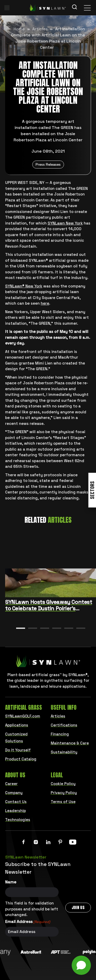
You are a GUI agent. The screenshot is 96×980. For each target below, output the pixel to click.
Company (14, 793)
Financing (60, 734)
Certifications (64, 725)
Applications (17, 725)
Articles (40, 29)
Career (11, 784)
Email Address (28, 922)
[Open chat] (81, 965)
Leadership (15, 811)
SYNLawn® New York (24, 286)
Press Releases (48, 164)
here (45, 303)
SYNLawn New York (65, 223)
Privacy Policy (64, 793)
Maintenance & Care (70, 743)
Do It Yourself (18, 750)
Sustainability (64, 752)
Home (19, 29)
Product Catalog (21, 759)
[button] (21, 628)
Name (11, 882)
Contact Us (16, 802)
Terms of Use (63, 802)
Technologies (18, 820)
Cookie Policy (63, 784)
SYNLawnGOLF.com (23, 716)
